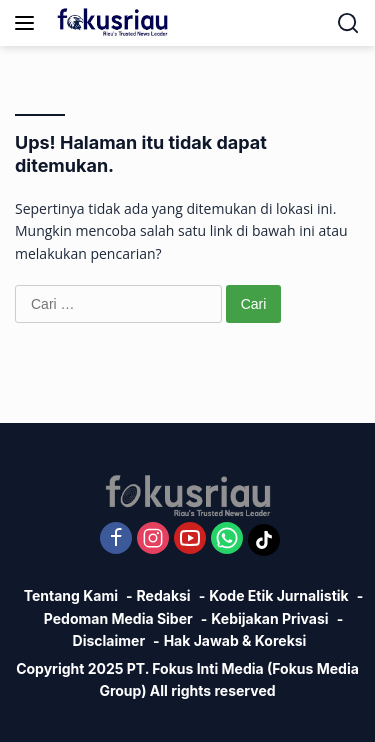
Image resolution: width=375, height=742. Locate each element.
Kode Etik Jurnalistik (278, 595)
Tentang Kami (71, 595)
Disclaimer (109, 640)
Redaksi (164, 595)
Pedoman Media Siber (118, 618)
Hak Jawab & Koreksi (235, 640)
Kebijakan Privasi (269, 618)
